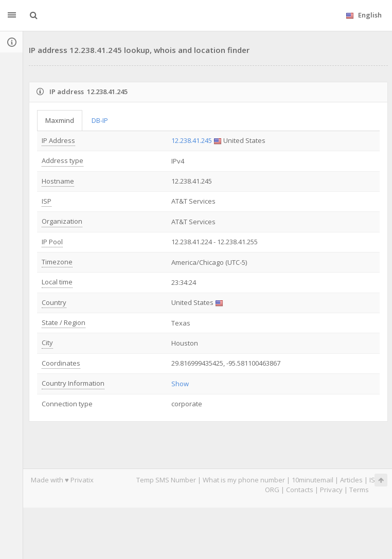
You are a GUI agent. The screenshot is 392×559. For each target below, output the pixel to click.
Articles (351, 480)
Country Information (73, 383)
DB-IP (100, 120)
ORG (272, 490)
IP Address (58, 140)
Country (54, 302)
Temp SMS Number (166, 480)
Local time (57, 282)
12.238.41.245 (192, 140)
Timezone (57, 262)
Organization (62, 221)
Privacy (331, 490)
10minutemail (313, 480)
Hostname (58, 181)
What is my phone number (244, 480)
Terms (359, 490)
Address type (63, 160)
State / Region (64, 322)
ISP (47, 201)
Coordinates (61, 363)
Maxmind (60, 120)
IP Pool (52, 242)
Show (180, 384)
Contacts (300, 490)
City (47, 342)
